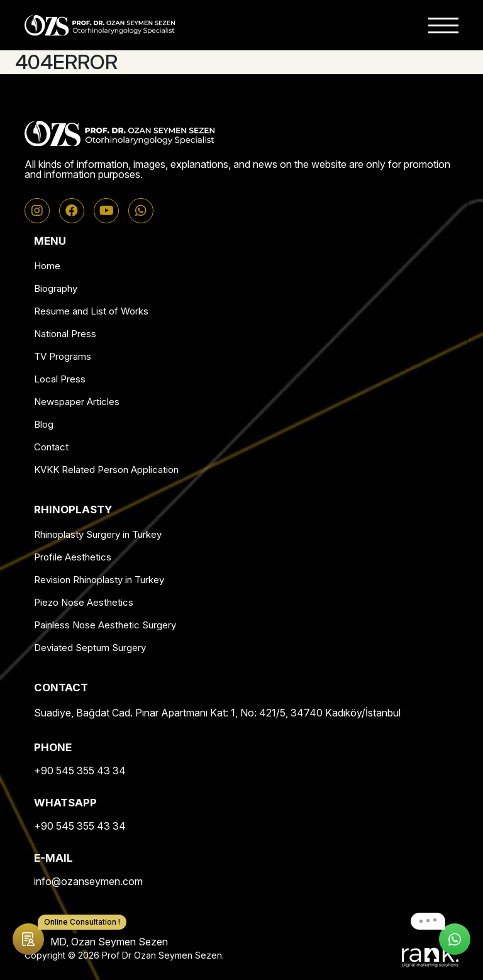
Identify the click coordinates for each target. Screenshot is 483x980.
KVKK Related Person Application (106, 470)
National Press (65, 334)
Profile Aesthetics (73, 557)
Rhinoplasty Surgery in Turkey (98, 534)
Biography (56, 288)
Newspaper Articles (77, 402)
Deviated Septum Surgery (90, 648)
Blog (44, 424)
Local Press (60, 379)
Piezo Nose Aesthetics (84, 602)
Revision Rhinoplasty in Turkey (99, 580)
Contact (51, 447)
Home (47, 266)
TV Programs (63, 356)
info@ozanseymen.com (88, 881)
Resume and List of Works (91, 311)
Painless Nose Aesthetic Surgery (105, 625)
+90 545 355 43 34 (80, 771)
